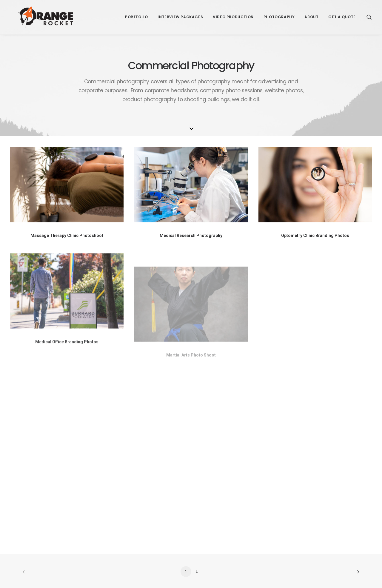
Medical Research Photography (191, 235)
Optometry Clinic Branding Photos (315, 235)
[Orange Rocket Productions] (38, 13)
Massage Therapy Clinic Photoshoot (67, 235)
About (311, 13)
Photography (279, 13)
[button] (369, 13)
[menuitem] (136, 13)
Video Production (233, 13)
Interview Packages (180, 13)
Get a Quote (342, 13)
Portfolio (136, 13)
